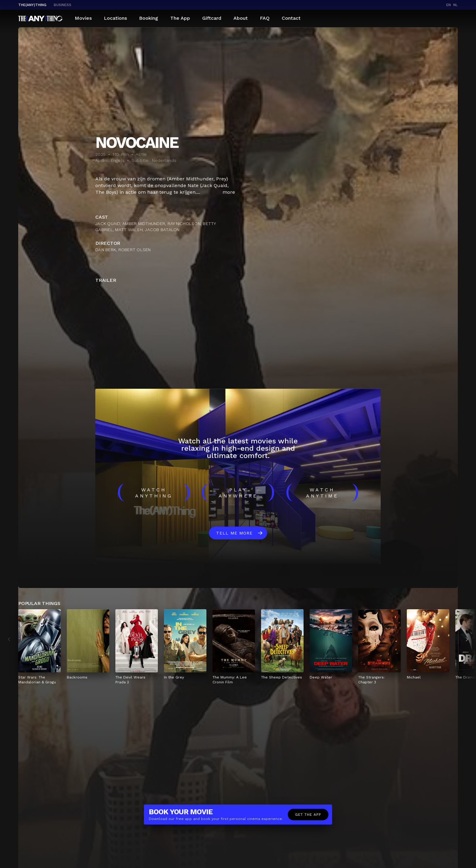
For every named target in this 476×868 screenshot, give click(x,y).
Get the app (308, 815)
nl (456, 5)
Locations (115, 18)
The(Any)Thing (32, 5)
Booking (149, 18)
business (63, 5)
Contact (291, 18)
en (449, 5)
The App (180, 18)
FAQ (265, 18)
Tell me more (234, 533)
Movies (83, 18)
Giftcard (212, 18)
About (241, 18)
